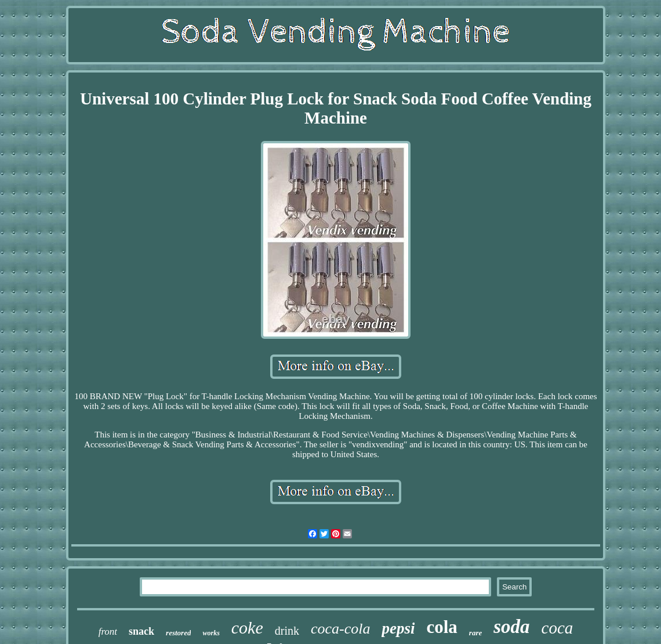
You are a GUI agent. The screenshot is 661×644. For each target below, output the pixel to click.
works (211, 633)
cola (442, 627)
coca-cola (341, 629)
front (108, 632)
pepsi (398, 628)
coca (558, 628)
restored (178, 633)
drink (287, 631)
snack (141, 631)
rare (475, 633)
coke (247, 627)
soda (511, 627)
